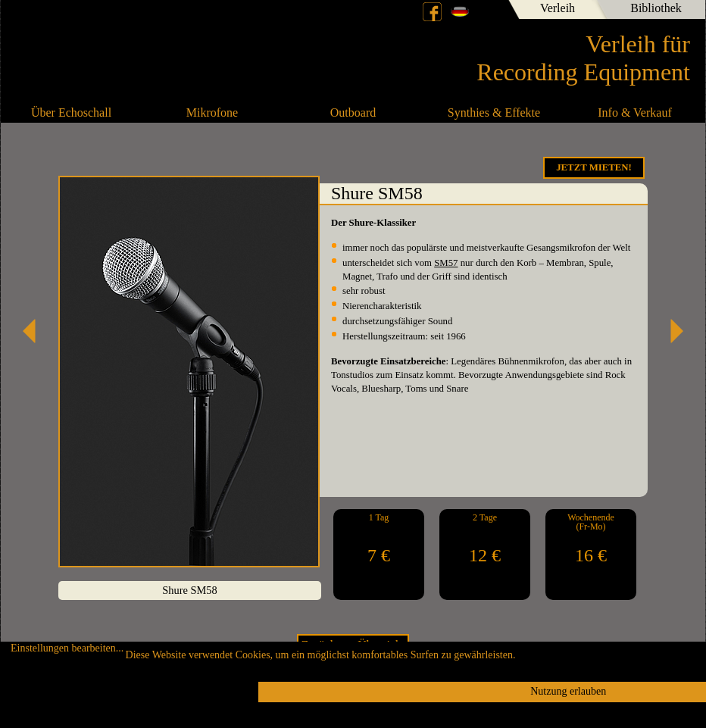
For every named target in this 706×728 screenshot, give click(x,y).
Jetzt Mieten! (594, 167)
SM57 (446, 263)
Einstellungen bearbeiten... (67, 648)
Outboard (353, 112)
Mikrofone (212, 112)
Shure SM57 (35, 331)
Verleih (558, 8)
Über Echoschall (71, 112)
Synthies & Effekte (494, 112)
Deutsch (460, 11)
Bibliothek (656, 8)
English (486, 11)
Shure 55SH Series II (671, 331)
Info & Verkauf (634, 112)
